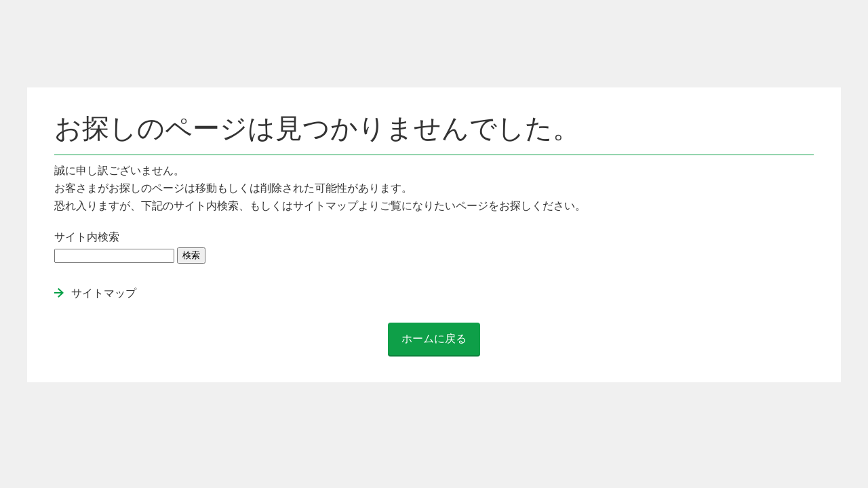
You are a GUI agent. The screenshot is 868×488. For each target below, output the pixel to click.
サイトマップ (104, 293)
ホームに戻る (434, 339)
